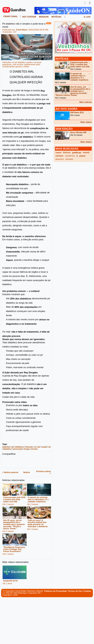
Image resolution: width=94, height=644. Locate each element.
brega (27, 449)
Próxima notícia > (44, 472)
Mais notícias (86, 102)
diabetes (6, 447)
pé (13, 447)
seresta (34, 449)
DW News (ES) (77, 113)
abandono (60, 159)
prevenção (18, 449)
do (50, 447)
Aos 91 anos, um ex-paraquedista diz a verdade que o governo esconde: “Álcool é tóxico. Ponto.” (14, 524)
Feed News (22, 30)
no (35, 447)
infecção (29, 447)
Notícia (26, 472)
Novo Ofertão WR (78, 132)
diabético (19, 447)
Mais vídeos (86, 122)
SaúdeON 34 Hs (10, 581)
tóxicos (67, 152)
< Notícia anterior (10, 472)
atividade (69, 159)
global (82, 156)
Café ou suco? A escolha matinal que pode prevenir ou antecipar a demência (38, 523)
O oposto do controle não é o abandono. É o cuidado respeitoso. (38, 499)
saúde (44, 447)
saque (58, 153)
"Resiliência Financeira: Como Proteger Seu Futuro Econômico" (14, 549)
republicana (70, 156)
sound (86, 152)
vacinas (59, 156)
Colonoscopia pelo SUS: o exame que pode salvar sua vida (15, 499)
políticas (77, 153)
